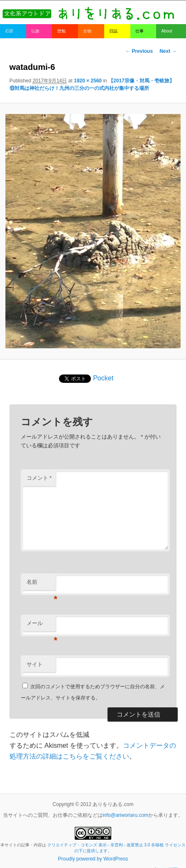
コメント (39, 478)
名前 (41, 584)
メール (41, 626)
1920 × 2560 (88, 81)
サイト (35, 664)
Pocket (103, 378)
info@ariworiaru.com (125, 815)
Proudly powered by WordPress (93, 859)
